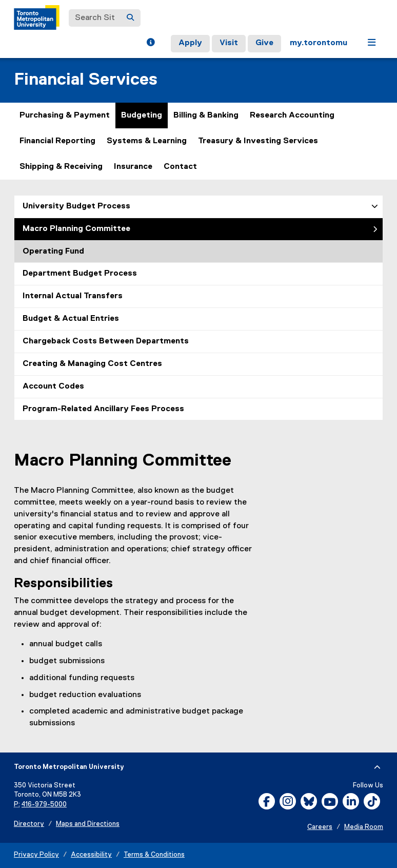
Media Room (364, 827)
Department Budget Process (80, 274)
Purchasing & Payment (65, 115)
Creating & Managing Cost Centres (92, 364)
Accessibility (91, 855)
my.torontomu (319, 43)
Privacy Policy (36, 855)
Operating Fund (53, 252)
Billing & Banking (206, 115)
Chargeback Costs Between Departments (106, 341)
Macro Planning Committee (76, 229)
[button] (151, 44)
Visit (229, 43)
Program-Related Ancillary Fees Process (103, 409)
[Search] (130, 18)
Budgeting (142, 115)
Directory (29, 824)
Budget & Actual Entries (71, 319)
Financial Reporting (57, 141)
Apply (190, 43)
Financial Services (86, 80)
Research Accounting (292, 115)
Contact (180, 167)
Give (264, 43)
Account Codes (53, 387)
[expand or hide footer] (377, 767)
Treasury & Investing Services (258, 141)
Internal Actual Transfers (73, 296)
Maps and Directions (88, 824)
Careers (320, 827)
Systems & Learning (147, 141)
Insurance (133, 167)
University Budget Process (76, 206)
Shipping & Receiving (61, 167)
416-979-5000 (44, 805)
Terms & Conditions (154, 855)
